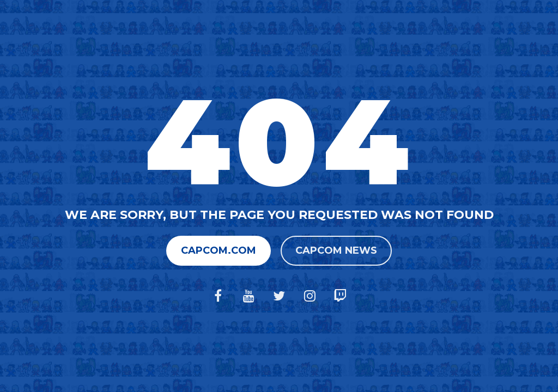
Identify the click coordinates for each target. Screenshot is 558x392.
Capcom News (336, 250)
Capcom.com (219, 250)
